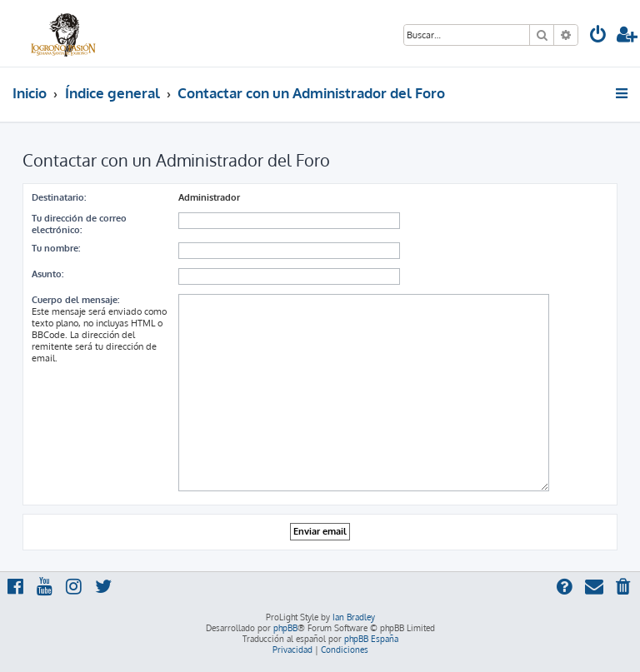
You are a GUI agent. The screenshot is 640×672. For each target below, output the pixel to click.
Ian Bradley (354, 617)
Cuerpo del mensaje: (75, 300)
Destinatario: (59, 197)
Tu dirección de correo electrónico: (79, 224)
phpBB (285, 628)
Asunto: (47, 274)
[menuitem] (598, 36)
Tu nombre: (56, 248)
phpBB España (371, 639)
